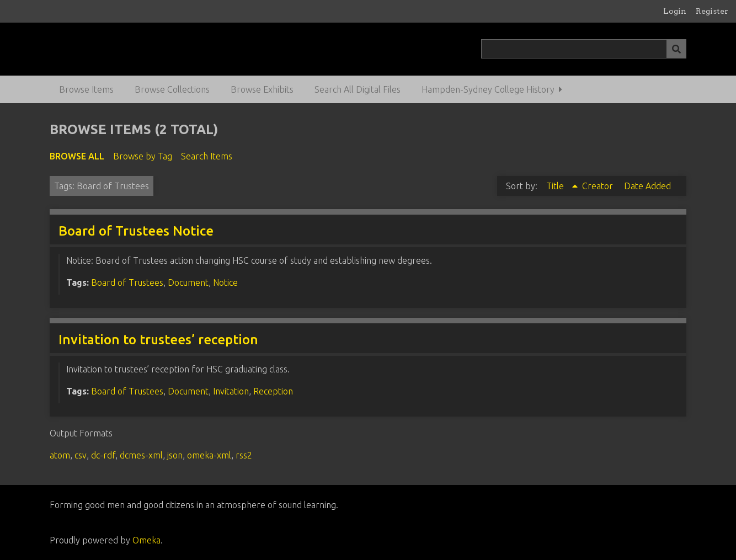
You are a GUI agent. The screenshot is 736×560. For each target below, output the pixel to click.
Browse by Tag (143, 156)
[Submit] (676, 49)
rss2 (244, 455)
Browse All (77, 156)
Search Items (207, 156)
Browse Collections (172, 89)
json (175, 455)
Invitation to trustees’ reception (158, 340)
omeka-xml (209, 455)
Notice (225, 282)
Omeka (146, 540)
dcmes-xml (141, 455)
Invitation (231, 391)
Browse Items (86, 89)
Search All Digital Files (358, 89)
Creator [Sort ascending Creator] (599, 186)
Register (712, 11)
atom (60, 455)
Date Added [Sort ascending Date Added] (647, 186)
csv (81, 455)
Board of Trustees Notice (136, 231)
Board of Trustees (127, 282)
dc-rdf (103, 455)
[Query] (583, 49)
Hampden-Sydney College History (488, 89)
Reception (273, 391)
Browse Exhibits (262, 89)
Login (675, 11)
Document (188, 282)
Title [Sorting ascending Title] (556, 186)
